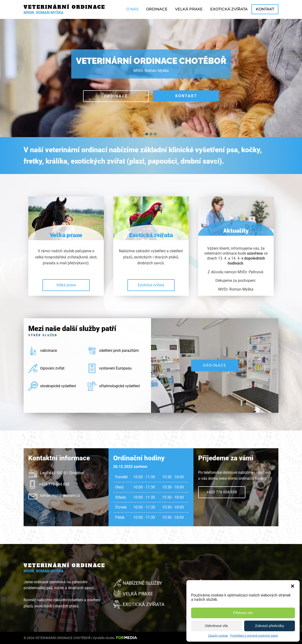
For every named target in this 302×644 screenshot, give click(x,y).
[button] (293, 586)
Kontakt (265, 9)
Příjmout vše (243, 613)
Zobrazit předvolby (270, 626)
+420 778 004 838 (222, 492)
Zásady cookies (218, 636)
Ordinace (157, 9)
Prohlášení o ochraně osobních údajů (254, 636)
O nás (132, 9)
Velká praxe (189, 9)
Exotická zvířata (229, 9)
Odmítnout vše (217, 626)
